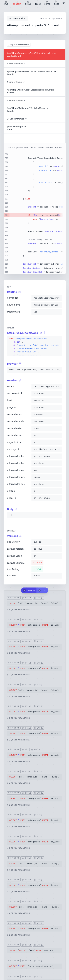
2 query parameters (18, 631)
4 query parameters (18, 610)
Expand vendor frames (19, 45)
